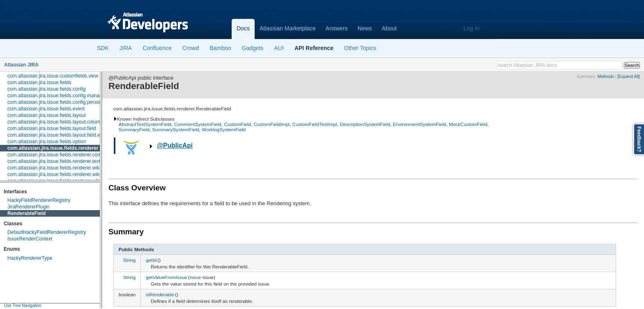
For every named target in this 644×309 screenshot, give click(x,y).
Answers (337, 28)
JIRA (126, 48)
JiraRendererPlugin (29, 207)
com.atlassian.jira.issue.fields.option (47, 142)
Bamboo (220, 48)
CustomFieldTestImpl (315, 124)
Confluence (157, 48)
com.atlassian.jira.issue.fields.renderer (53, 148)
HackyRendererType (30, 258)
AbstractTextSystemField (145, 124)
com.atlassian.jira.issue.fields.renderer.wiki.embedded (66, 174)
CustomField (237, 124)
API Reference (314, 48)
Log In (471, 28)
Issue (195, 277)
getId (151, 260)
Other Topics (360, 48)
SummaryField (134, 129)
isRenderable (160, 294)
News (365, 28)
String (130, 260)
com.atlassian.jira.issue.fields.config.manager (57, 96)
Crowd (191, 48)
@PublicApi (175, 145)
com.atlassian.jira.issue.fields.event (46, 109)
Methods (606, 77)
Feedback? (639, 139)
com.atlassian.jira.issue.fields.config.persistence (60, 102)
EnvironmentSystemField (419, 124)
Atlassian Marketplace (288, 28)
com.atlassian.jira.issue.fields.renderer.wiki (54, 168)
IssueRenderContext (30, 239)
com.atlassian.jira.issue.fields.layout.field (52, 128)
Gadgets (253, 48)
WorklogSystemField (224, 129)
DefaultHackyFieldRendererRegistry (47, 232)
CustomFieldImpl (271, 124)
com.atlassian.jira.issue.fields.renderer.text (54, 161)
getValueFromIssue (166, 277)
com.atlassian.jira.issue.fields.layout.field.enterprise (63, 135)
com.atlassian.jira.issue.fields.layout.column (55, 122)
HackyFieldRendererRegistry (39, 200)
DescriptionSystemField (365, 124)
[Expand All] (629, 77)
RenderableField (26, 213)
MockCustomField (468, 124)
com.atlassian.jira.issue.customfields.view (53, 76)
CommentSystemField (198, 124)
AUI (279, 48)
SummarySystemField (176, 129)
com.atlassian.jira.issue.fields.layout (47, 115)
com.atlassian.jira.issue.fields (39, 82)
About (390, 28)
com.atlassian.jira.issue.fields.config (47, 89)
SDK (103, 48)
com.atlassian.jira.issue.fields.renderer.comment (60, 155)
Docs (243, 28)
